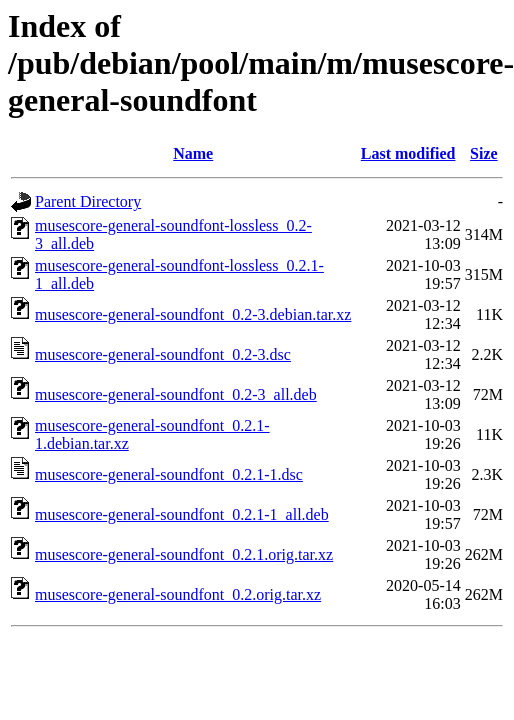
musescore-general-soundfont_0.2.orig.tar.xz (178, 594)
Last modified (408, 153)
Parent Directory (88, 201)
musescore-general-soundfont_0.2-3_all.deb (176, 394)
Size (484, 153)
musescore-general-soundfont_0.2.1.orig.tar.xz (184, 554)
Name (193, 153)
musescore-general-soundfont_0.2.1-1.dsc (169, 474)
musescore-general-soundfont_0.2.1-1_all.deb (182, 514)
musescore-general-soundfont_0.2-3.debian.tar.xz (193, 314)
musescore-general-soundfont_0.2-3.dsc (163, 354)
